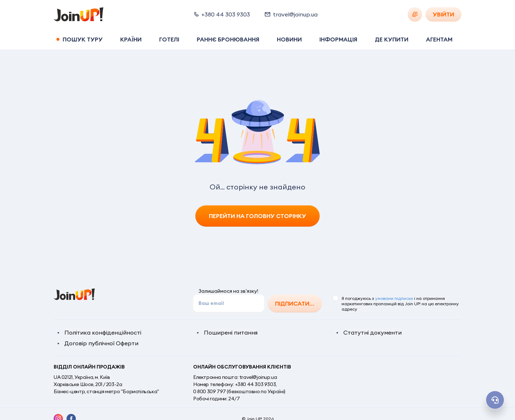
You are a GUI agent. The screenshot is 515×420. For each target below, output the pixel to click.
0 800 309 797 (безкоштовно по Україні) (239, 391)
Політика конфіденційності (103, 332)
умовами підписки (394, 298)
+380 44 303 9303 (256, 384)
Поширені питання (231, 332)
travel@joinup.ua (258, 377)
